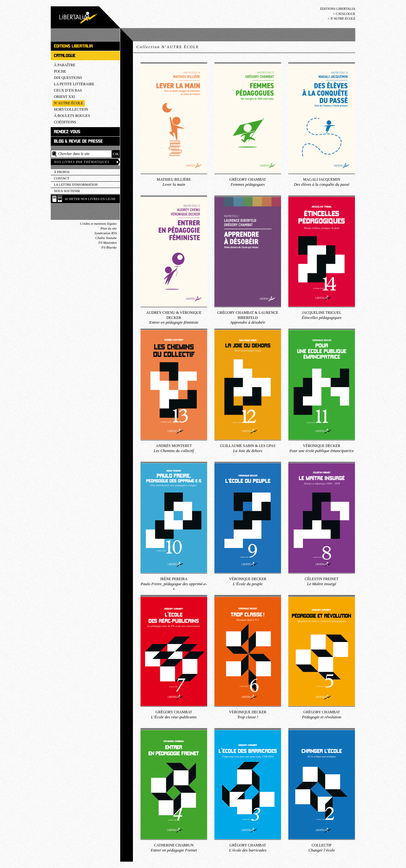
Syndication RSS (106, 233)
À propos (62, 172)
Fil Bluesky (109, 247)
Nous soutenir (67, 191)
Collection (168, 47)
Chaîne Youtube (106, 238)
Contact (62, 178)
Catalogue (345, 14)
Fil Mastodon (108, 243)
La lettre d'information (76, 185)
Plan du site (109, 228)
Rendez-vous (67, 132)
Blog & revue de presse (78, 141)
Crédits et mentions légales (98, 224)
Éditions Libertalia (338, 9)
